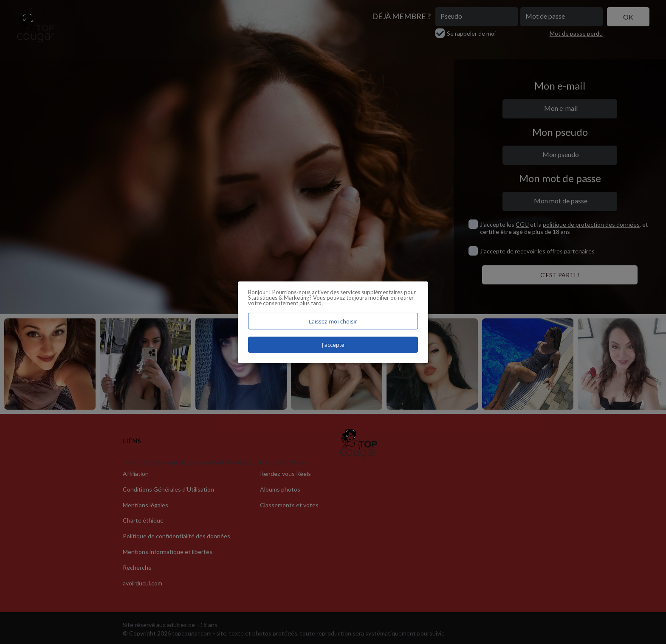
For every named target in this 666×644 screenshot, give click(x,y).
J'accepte (333, 345)
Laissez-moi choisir (333, 321)
